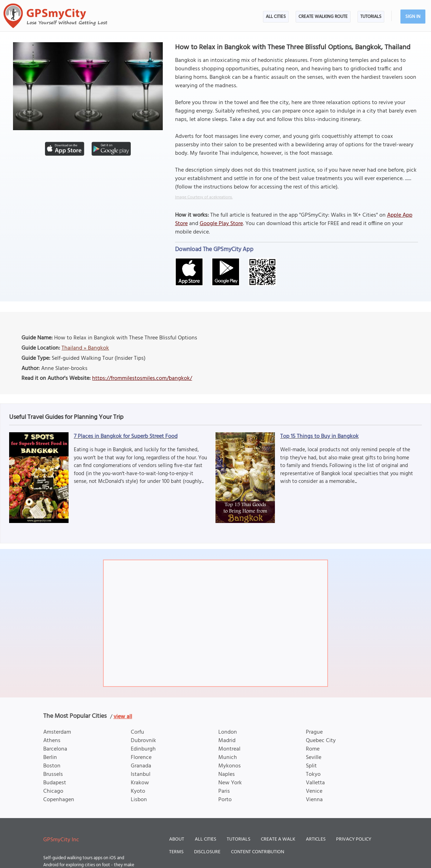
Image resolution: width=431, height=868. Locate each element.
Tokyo (313, 774)
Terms (176, 852)
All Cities (276, 17)
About (177, 839)
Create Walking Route (323, 17)
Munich (228, 758)
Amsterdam (57, 732)
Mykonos (230, 766)
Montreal (229, 749)
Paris (224, 791)
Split (311, 766)
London (228, 732)
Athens (52, 741)
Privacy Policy (354, 839)
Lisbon (139, 800)
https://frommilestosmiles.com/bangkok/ (142, 378)
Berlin (50, 758)
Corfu (137, 732)
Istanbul (141, 774)
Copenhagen (59, 800)
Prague (314, 732)
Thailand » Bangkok (85, 348)
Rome (313, 749)
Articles (316, 839)
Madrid (227, 741)
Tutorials (371, 17)
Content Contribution (258, 852)
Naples (227, 774)
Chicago (53, 791)
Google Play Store (221, 224)
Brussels (53, 774)
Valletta (315, 783)
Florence (141, 758)
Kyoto (138, 791)
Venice (314, 791)
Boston (52, 766)
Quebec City (321, 741)
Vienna (314, 800)
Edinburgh (143, 749)
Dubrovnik (143, 741)
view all (123, 717)
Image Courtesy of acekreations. (204, 197)
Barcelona (55, 749)
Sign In (413, 17)
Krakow (140, 783)
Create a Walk (278, 839)
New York (230, 783)
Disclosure (207, 852)
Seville (314, 758)
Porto (225, 800)
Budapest (55, 783)
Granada (141, 766)
